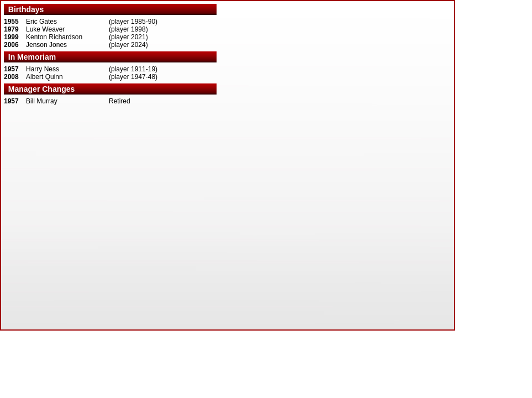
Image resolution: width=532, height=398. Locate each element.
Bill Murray (42, 101)
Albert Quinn (44, 77)
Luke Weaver (45, 29)
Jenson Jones (46, 45)
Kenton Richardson (54, 37)
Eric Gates (41, 22)
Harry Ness (43, 69)
